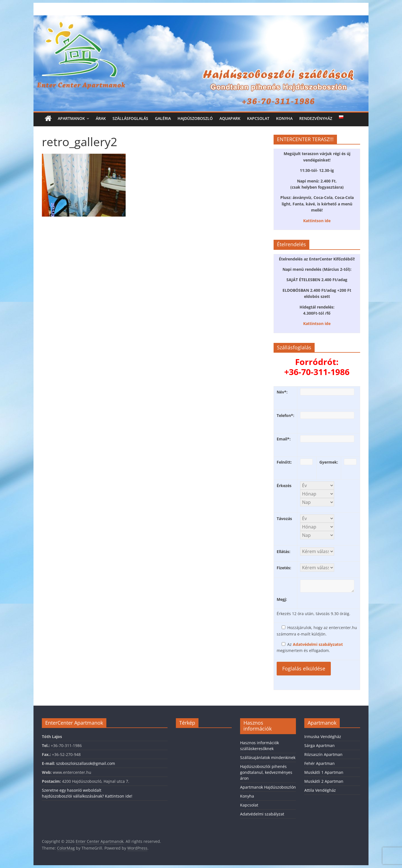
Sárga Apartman (320, 745)
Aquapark (230, 118)
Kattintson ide (317, 221)
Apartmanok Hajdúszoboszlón (268, 787)
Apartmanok (71, 118)
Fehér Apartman (320, 763)
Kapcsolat (258, 118)
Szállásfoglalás (130, 118)
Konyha (284, 118)
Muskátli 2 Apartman (324, 781)
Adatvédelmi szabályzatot (318, 644)
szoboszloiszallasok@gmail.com (86, 763)
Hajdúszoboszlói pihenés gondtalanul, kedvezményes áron (266, 772)
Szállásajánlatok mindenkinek (268, 757)
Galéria (163, 118)
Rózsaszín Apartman (323, 754)
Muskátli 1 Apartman (324, 772)
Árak (101, 118)
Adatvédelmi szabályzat (262, 814)
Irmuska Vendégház (323, 737)
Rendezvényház (316, 118)
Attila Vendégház (320, 790)
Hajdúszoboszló (195, 118)
